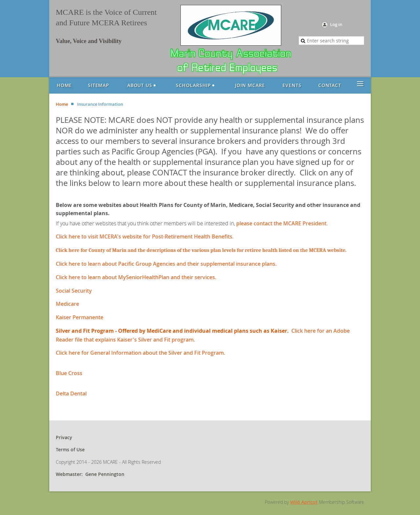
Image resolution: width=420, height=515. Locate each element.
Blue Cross (69, 373)
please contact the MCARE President (281, 223)
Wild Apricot (304, 502)
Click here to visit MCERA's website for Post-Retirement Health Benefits (144, 236)
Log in (336, 24)
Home (62, 104)
